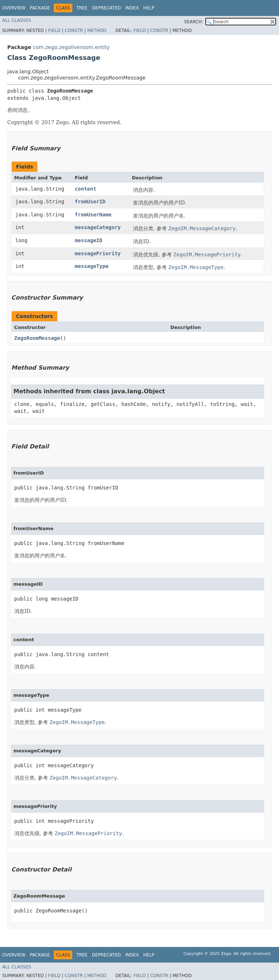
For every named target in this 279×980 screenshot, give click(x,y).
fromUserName (93, 215)
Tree (82, 8)
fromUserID (90, 202)
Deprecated (106, 8)
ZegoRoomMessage (37, 338)
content (86, 189)
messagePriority (98, 253)
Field (54, 31)
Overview (14, 8)
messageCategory (98, 227)
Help (149, 8)
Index (132, 8)
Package (40, 8)
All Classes (17, 20)
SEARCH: (194, 22)
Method (97, 31)
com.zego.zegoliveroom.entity (71, 47)
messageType (92, 266)
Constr (74, 31)
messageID (89, 240)
